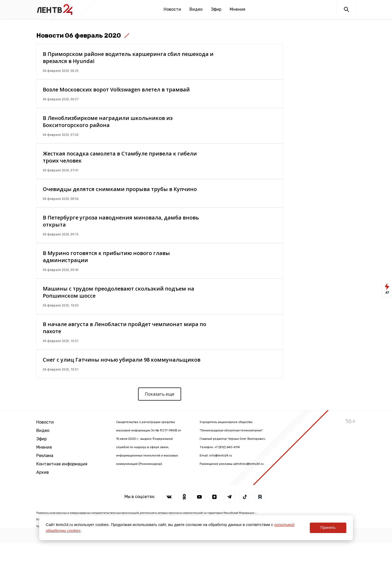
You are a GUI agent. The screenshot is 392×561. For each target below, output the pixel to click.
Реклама (45, 456)
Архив (43, 472)
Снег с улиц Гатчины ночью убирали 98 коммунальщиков (122, 360)
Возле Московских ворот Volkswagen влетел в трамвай (116, 89)
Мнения (237, 9)
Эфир (216, 9)
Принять (328, 527)
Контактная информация (62, 464)
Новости (172, 9)
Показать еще (160, 394)
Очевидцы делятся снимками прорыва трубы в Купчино (120, 189)
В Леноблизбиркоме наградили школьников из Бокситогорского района (108, 122)
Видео (196, 9)
